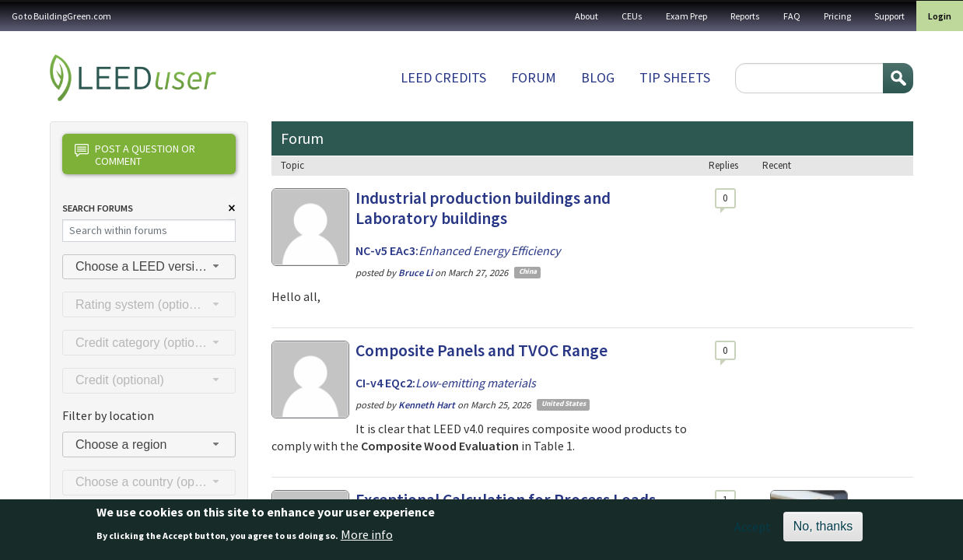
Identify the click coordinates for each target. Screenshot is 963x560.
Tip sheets (675, 77)
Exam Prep (686, 16)
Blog (598, 77)
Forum (534, 77)
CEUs (632, 16)
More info (367, 537)
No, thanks (823, 530)
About (587, 16)
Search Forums (98, 208)
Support (889, 16)
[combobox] (149, 267)
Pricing (837, 16)
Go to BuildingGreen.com (61, 16)
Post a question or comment (135, 154)
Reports (745, 16)
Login (940, 16)
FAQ (792, 16)
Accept (753, 530)
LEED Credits (443, 77)
